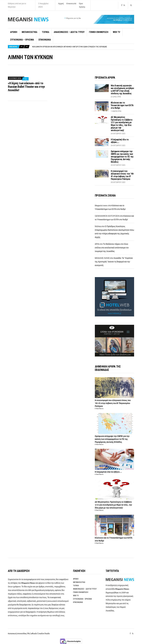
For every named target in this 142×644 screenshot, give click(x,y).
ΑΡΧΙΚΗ (14, 32)
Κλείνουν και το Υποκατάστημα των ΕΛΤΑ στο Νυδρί (122, 105)
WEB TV (116, 32)
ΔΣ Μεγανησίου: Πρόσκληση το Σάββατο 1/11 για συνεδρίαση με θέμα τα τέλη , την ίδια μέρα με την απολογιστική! (122, 124)
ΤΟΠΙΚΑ (46, 32)
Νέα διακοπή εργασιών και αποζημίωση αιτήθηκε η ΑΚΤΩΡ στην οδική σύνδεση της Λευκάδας (70, 47)
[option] (83, 47)
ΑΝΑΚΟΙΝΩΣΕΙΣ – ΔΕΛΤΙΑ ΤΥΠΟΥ (69, 32)
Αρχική (61, 3)
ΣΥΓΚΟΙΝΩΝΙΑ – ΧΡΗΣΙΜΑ (22, 40)
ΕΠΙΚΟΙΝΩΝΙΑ (45, 40)
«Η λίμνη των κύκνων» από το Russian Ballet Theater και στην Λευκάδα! (26, 87)
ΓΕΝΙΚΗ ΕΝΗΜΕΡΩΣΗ (99, 32)
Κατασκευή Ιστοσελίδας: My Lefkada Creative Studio (29, 633)
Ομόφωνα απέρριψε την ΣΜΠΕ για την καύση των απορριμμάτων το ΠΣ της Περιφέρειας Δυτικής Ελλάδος (122, 157)
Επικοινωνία (71, 3)
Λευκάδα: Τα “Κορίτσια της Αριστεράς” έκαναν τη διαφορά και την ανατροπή (114, 262)
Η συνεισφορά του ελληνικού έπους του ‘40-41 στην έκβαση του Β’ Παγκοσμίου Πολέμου (122, 175)
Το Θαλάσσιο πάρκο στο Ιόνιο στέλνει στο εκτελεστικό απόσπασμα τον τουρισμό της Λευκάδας (112, 248)
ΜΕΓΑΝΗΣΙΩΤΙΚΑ (30, 32)
